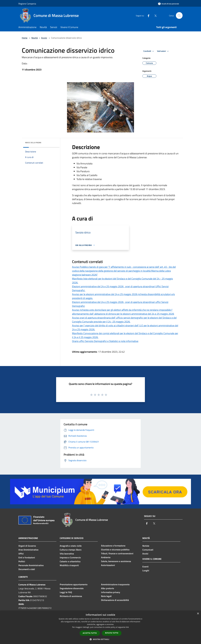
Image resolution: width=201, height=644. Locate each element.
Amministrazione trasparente (115, 584)
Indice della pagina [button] (33, 143)
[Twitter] (154, 15)
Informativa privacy (111, 592)
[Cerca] (179, 15)
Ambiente (106, 557)
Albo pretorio (108, 588)
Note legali (106, 596)
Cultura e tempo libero (71, 550)
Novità (35, 38)
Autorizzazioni (108, 565)
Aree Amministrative (28, 550)
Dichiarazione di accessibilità (115, 600)
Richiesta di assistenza (71, 596)
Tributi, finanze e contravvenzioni (117, 553)
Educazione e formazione (113, 546)
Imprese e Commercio (70, 557)
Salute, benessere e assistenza (116, 561)
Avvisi (44, 38)
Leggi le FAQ (66, 592)
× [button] (198, 614)
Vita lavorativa (67, 554)
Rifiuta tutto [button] (112, 633)
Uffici (21, 554)
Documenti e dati (27, 569)
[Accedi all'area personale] (168, 4)
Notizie (146, 546)
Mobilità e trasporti (69, 565)
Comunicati (148, 550)
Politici (22, 561)
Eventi (145, 567)
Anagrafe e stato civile (71, 546)
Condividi (149, 51)
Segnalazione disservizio (72, 588)
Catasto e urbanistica (70, 561)
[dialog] (100, 627)
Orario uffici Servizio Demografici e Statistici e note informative (105, 341)
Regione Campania (27, 4)
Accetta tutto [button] (90, 633)
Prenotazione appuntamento (74, 584)
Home (25, 38)
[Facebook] (147, 15)
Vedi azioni (163, 51)
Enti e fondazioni (27, 557)
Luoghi (146, 570)
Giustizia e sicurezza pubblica (115, 550)
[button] (100, 639)
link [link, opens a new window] (127, 627)
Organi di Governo (27, 546)
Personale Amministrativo (31, 565)
